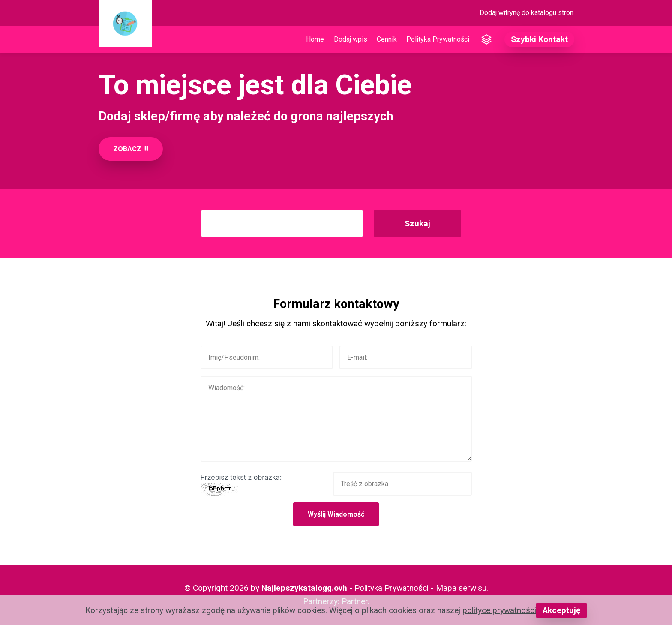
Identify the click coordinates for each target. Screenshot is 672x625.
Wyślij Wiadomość (336, 514)
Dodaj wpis (351, 39)
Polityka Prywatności (438, 39)
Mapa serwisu (461, 588)
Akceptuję (561, 610)
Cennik (387, 39)
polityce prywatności (499, 610)
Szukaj (417, 224)
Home (315, 39)
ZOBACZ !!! (131, 149)
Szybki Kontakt (539, 39)
